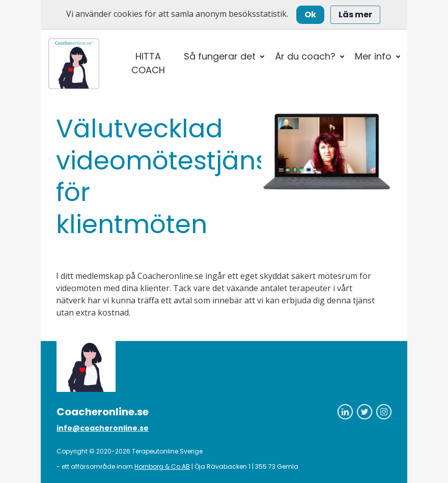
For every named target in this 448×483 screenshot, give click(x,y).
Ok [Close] (310, 15)
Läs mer (355, 15)
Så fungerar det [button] (220, 56)
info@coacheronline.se (103, 428)
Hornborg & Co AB (162, 466)
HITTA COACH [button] (148, 63)
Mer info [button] (373, 56)
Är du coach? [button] (305, 56)
